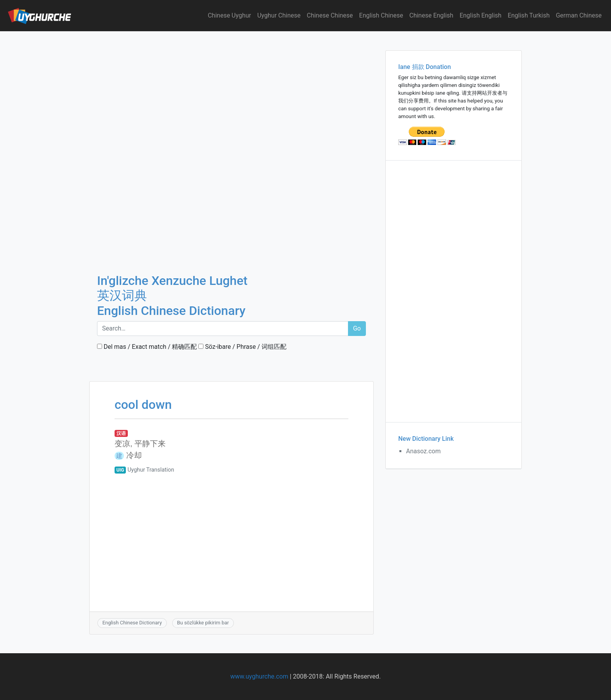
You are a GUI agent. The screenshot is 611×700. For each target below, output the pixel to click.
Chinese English (432, 15)
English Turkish (529, 15)
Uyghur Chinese (279, 15)
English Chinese (381, 15)
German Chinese (579, 15)
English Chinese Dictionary (132, 623)
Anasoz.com (423, 451)
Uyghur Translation (151, 470)
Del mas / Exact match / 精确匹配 (147, 347)
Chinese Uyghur (229, 15)
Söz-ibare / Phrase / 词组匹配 (242, 347)
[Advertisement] (231, 89)
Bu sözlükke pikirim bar (203, 623)
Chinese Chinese (330, 15)
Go (357, 328)
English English (480, 15)
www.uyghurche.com (259, 676)
